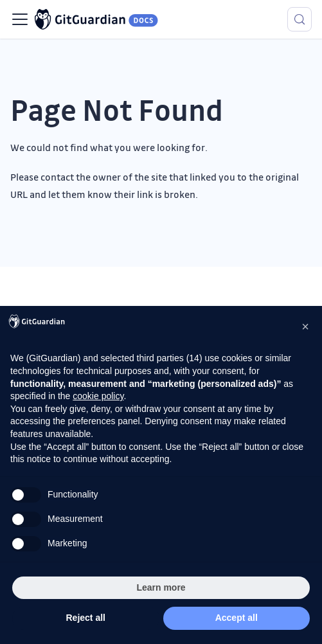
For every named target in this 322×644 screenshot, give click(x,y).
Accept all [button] (237, 618)
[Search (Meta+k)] (300, 19)
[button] (305, 326)
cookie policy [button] (98, 396)
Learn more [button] (161, 587)
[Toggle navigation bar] (20, 19)
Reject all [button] (86, 618)
